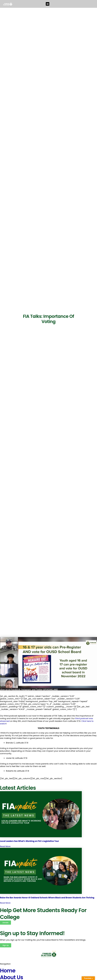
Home (8, 971)
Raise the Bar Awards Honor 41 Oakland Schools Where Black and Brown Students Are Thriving (47, 898)
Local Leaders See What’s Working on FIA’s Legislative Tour (29, 841)
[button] (48, 4)
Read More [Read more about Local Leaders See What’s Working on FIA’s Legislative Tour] (5, 846)
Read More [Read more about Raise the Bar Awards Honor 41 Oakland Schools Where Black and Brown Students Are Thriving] (5, 903)
